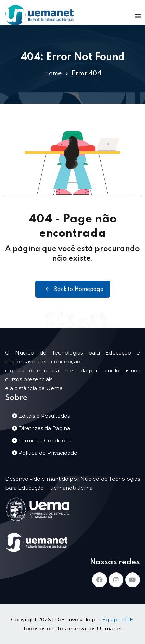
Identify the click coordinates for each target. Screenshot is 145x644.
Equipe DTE (118, 620)
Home (53, 74)
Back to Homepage (73, 289)
